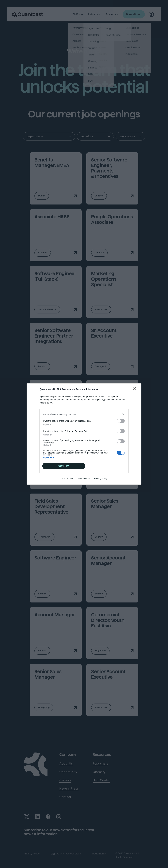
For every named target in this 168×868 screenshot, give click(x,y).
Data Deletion (67, 479)
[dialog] (84, 434)
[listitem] (84, 414)
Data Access (84, 479)
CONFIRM (64, 466)
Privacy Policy (101, 479)
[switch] (121, 421)
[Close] (135, 389)
